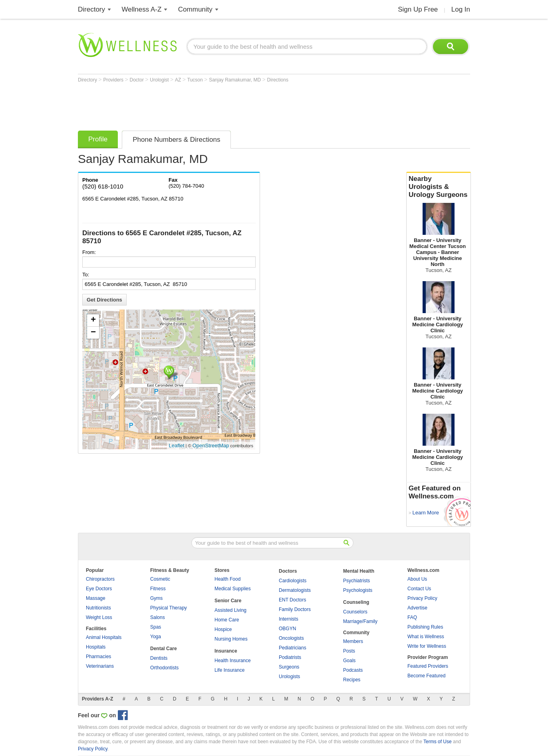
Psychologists (358, 590)
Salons (158, 617)
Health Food (227, 579)
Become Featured (426, 676)
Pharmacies (98, 657)
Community (195, 9)
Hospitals (96, 647)
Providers (114, 80)
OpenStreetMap (211, 445)
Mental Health (359, 571)
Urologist (160, 80)
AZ (179, 80)
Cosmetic (160, 579)
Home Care (227, 620)
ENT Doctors (292, 600)
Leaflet (177, 445)
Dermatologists (295, 590)
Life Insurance (229, 670)
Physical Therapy (169, 608)
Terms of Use (438, 742)
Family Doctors (295, 609)
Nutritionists (98, 608)
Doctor (138, 80)
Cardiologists (293, 581)
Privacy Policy (422, 598)
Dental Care (164, 649)
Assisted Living (230, 610)
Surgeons (289, 667)
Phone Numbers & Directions (176, 140)
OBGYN (287, 629)
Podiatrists (290, 657)
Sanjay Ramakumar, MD (235, 80)
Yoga (156, 637)
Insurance (226, 651)
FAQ (412, 617)
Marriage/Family (360, 621)
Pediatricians (293, 648)
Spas (156, 627)
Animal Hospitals (104, 637)
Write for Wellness (427, 646)
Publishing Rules (425, 627)
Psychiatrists (356, 581)
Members (353, 641)
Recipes (352, 680)
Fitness (158, 589)
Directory (91, 9)
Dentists (159, 658)
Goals (349, 661)
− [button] (93, 333)
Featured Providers (428, 666)
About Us (417, 579)
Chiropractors (100, 579)
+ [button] (93, 320)
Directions (278, 80)
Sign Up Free (418, 9)
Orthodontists (164, 668)
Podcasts (353, 670)
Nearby (439, 187)
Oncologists (291, 638)
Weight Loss (99, 617)
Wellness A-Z (142, 9)
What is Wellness (426, 637)
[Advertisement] (223, 105)
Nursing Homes (231, 639)
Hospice (223, 629)
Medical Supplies (233, 589)
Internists (289, 619)
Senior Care (228, 601)
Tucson (196, 80)
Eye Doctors (99, 589)
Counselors (355, 612)
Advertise (417, 608)
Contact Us (419, 589)
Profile (98, 139)
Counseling (356, 602)
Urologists (289, 677)
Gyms (156, 598)
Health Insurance (233, 661)
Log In (461, 9)
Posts (349, 651)
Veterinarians (100, 666)
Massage (96, 598)
